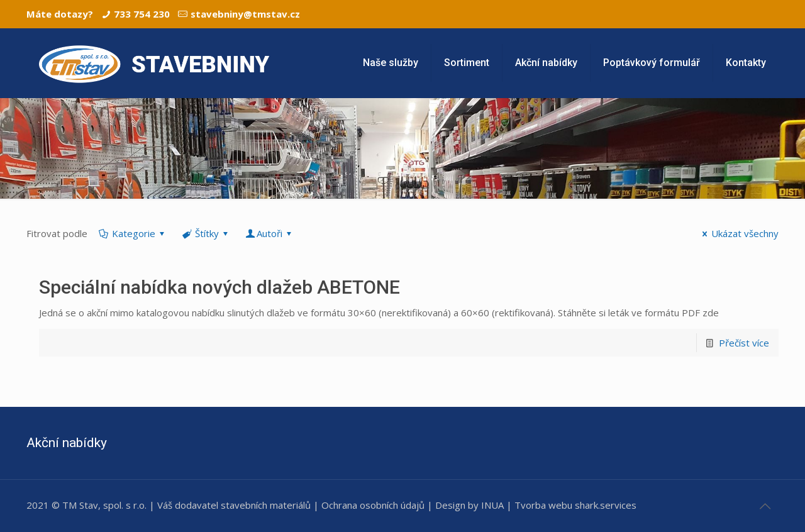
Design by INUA (469, 505)
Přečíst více (744, 343)
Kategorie (133, 233)
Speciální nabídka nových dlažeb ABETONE (219, 287)
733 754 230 (142, 14)
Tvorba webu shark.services (575, 505)
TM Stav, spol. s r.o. (104, 505)
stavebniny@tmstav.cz (245, 14)
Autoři (269, 233)
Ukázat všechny (738, 233)
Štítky (206, 233)
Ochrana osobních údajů (373, 505)
